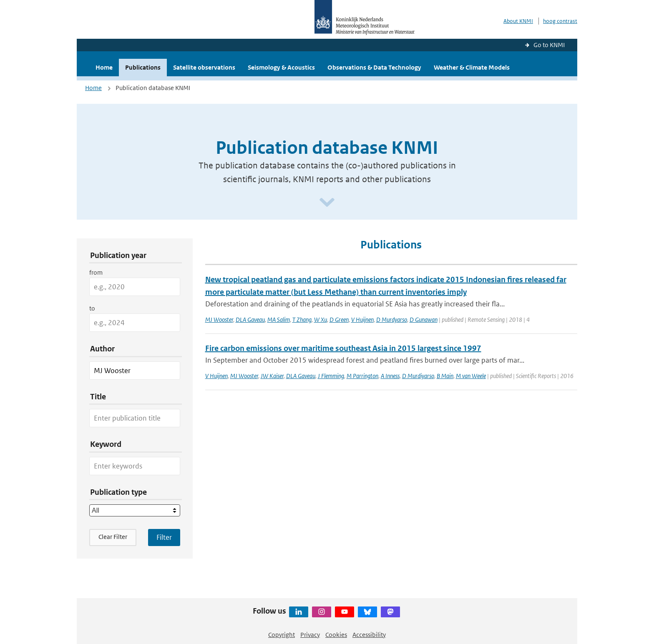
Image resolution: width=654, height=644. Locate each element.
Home (104, 67)
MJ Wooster (219, 319)
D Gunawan (424, 319)
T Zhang (302, 319)
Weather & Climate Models (472, 67)
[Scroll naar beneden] (327, 203)
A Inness (390, 376)
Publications (143, 67)
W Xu (321, 319)
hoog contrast (560, 21)
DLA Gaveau (250, 319)
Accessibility (369, 635)
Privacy (310, 635)
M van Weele (471, 376)
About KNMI (518, 21)
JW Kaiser (272, 376)
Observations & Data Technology (374, 67)
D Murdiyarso (418, 376)
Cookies (336, 635)
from (96, 272)
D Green (339, 319)
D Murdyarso (392, 319)
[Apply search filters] (164, 537)
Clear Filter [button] (113, 537)
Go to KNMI (549, 45)
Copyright (282, 635)
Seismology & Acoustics (281, 67)
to (92, 308)
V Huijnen (362, 319)
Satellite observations (204, 67)
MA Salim (279, 319)
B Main (445, 376)
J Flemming (331, 376)
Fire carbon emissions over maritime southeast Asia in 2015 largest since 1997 (343, 348)
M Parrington (362, 376)
